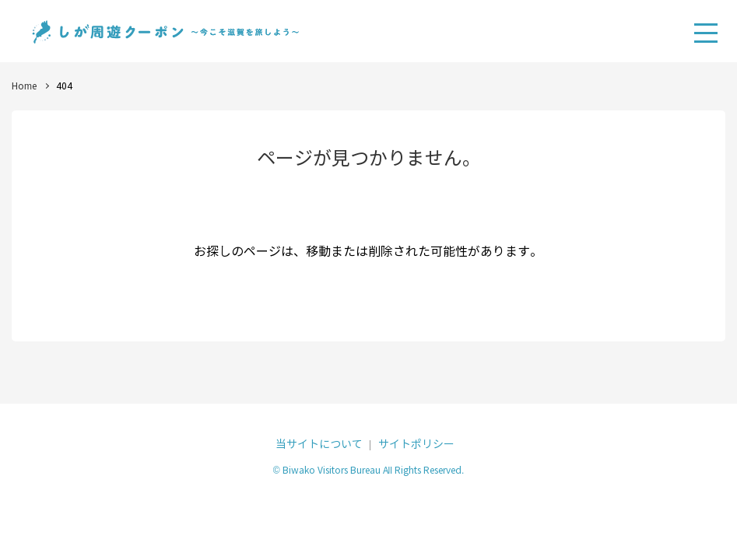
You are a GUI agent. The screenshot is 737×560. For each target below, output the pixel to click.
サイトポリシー (416, 444)
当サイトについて (319, 444)
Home (24, 86)
